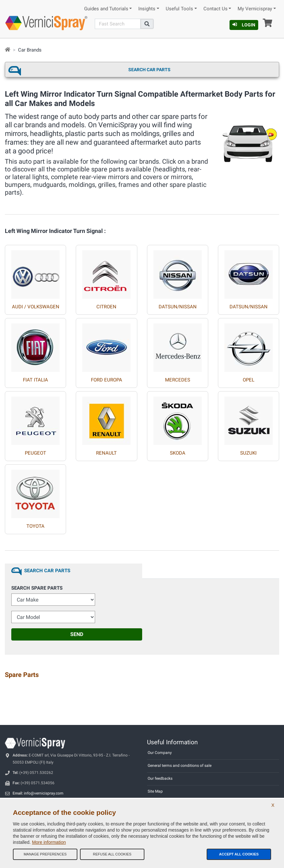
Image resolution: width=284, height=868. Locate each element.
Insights (147, 9)
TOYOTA (35, 526)
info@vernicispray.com (44, 793)
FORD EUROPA (107, 380)
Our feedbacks (160, 778)
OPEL (249, 380)
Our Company (160, 753)
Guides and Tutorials (106, 9)
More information (49, 842)
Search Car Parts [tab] (47, 571)
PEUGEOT (35, 453)
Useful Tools (179, 9)
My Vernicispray (255, 9)
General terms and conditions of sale (180, 766)
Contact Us (215, 9)
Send (77, 634)
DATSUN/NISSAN (178, 307)
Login (244, 25)
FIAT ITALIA (35, 380)
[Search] (118, 24)
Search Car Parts (149, 70)
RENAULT (106, 453)
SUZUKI (248, 453)
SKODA (178, 453)
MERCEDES (178, 380)
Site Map (155, 791)
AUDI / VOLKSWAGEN (36, 307)
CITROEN (106, 307)
